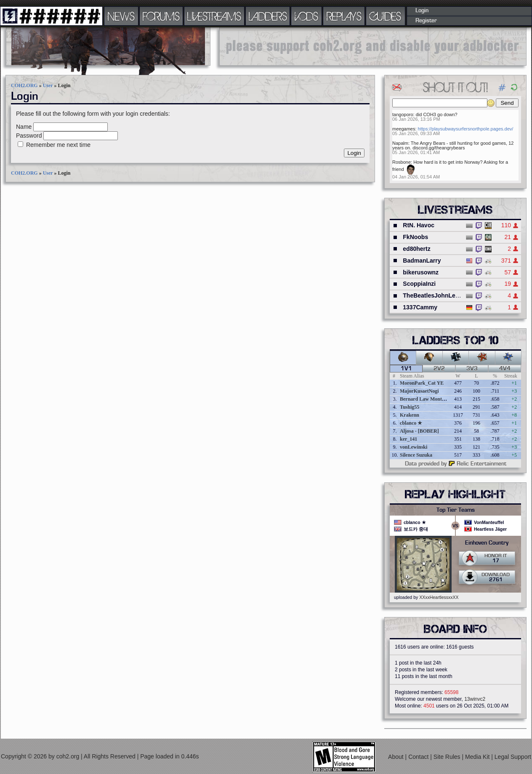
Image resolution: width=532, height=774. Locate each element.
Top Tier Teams (456, 510)
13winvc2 (475, 699)
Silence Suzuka (416, 455)
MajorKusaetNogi (419, 391)
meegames (404, 129)
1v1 (406, 369)
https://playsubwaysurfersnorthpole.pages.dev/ (466, 129)
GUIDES (386, 16)
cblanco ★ (411, 423)
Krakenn (410, 415)
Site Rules (448, 757)
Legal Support (513, 757)
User (48, 85)
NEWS (121, 16)
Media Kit (478, 757)
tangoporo (403, 114)
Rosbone (402, 162)
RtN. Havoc (419, 225)
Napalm (400, 143)
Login (422, 11)
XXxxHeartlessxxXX (439, 597)
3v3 (472, 369)
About (396, 757)
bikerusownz (421, 272)
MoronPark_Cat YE (422, 383)
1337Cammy (420, 307)
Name (24, 127)
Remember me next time (58, 145)
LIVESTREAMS (214, 16)
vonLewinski (414, 447)
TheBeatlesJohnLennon (436, 295)
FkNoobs (415, 237)
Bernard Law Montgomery (429, 399)
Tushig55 (410, 407)
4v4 (505, 369)
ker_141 (408, 439)
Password (29, 136)
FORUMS (161, 16)
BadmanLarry (422, 261)
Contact (419, 757)
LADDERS (268, 16)
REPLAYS (344, 16)
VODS (306, 16)
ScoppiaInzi (419, 284)
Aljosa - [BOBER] (419, 431)
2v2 (439, 369)
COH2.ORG (24, 85)
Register (426, 21)
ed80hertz (416, 249)
